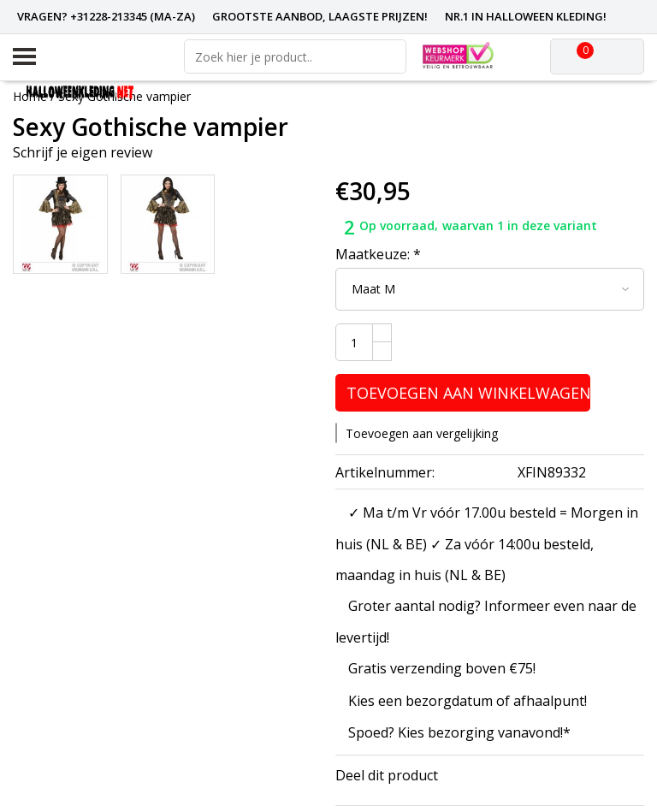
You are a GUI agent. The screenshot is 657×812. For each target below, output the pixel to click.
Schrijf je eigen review (83, 152)
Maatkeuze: (378, 254)
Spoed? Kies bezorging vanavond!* (459, 732)
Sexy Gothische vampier (124, 96)
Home (30, 96)
